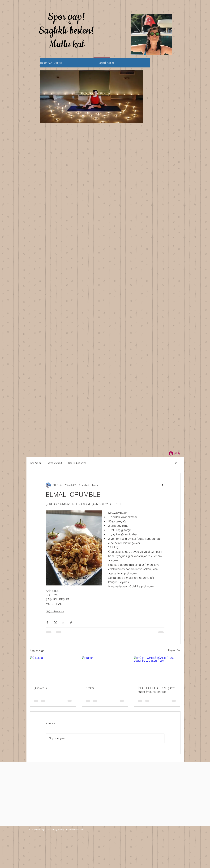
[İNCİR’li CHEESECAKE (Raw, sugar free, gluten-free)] (157, 669)
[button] (176, 463)
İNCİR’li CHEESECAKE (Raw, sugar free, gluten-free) (157, 690)
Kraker (90, 688)
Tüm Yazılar (35, 463)
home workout (55, 463)
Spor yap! (66, 17)
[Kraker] (105, 669)
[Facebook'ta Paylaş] (47, 622)
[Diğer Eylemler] (163, 485)
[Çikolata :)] (53, 669)
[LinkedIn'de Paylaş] (63, 622)
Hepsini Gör (174, 650)
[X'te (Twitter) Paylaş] (55, 622)
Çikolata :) (40, 688)
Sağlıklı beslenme (77, 463)
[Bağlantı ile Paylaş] (71, 622)
